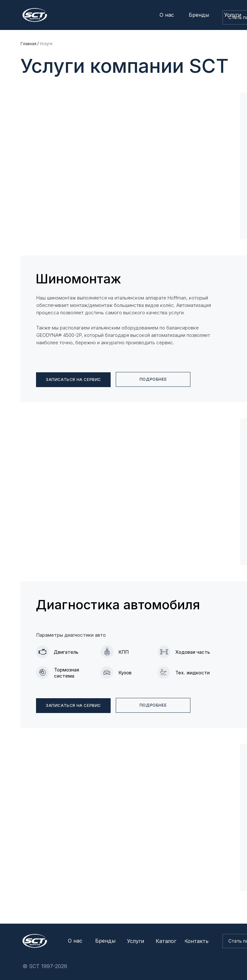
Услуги (46, 44)
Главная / (30, 44)
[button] (73, 706)
